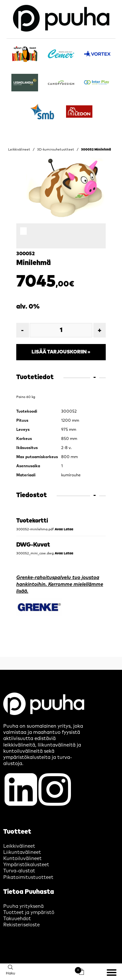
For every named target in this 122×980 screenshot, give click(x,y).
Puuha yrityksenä (23, 906)
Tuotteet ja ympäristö (29, 913)
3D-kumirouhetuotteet (56, 150)
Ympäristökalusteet (26, 865)
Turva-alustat (19, 871)
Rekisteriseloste (21, 925)
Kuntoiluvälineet (22, 859)
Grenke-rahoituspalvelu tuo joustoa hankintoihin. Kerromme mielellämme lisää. (60, 584)
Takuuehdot (17, 919)
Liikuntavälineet (22, 852)
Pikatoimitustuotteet (28, 877)
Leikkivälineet (19, 150)
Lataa (68, 529)
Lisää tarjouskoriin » (61, 352)
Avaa (59, 529)
